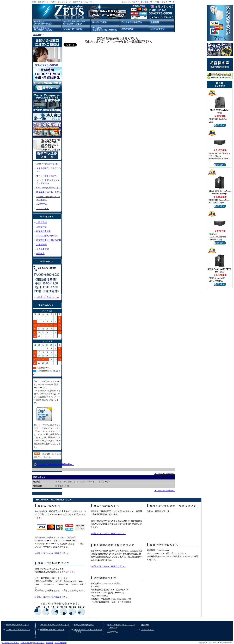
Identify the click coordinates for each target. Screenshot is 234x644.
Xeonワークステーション (48, 164)
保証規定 (40, 254)
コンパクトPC (43, 209)
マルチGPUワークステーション (54, 625)
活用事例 (145, 625)
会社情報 (145, 2)
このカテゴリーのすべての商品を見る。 (56, 464)
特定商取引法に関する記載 (49, 240)
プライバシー (156, 2)
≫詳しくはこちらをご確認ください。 (52, 553)
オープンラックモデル (47, 176)
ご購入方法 (41, 222)
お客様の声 (41, 245)
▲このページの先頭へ (165, 474)
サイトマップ (169, 2)
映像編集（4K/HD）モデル (49, 192)
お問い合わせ (60, 643)
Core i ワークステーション (48, 188)
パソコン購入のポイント (48, 236)
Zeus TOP (37, 35)
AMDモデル (42, 204)
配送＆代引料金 (44, 231)
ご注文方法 (41, 227)
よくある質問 (42, 249)
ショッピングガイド (130, 2)
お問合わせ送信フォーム (48, 297)
